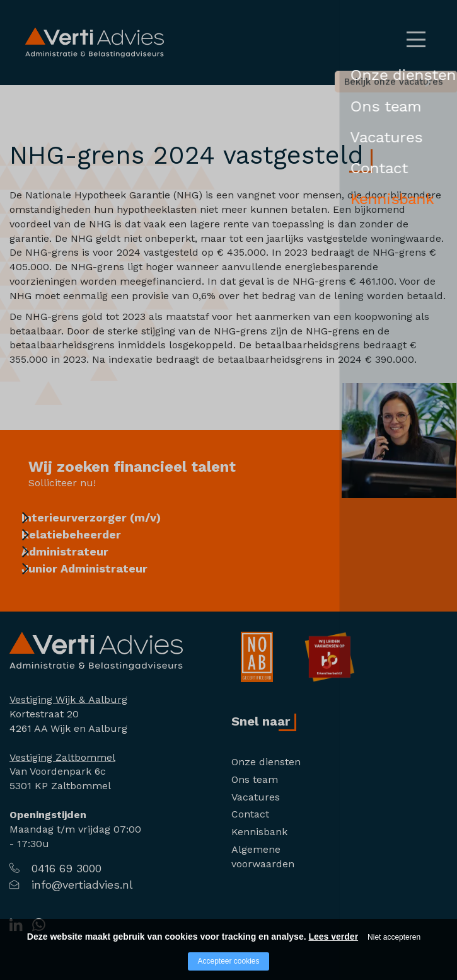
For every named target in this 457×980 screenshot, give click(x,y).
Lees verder (333, 937)
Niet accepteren (394, 937)
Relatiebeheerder (84, 540)
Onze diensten (266, 762)
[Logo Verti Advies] (95, 42)
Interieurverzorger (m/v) (104, 517)
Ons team (255, 779)
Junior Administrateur (98, 585)
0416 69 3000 (67, 868)
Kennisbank (259, 832)
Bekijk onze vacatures (344, 85)
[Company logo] (96, 650)
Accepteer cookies (228, 961)
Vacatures (256, 797)
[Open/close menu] (416, 39)
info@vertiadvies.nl (82, 885)
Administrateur (78, 563)
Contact (250, 814)
